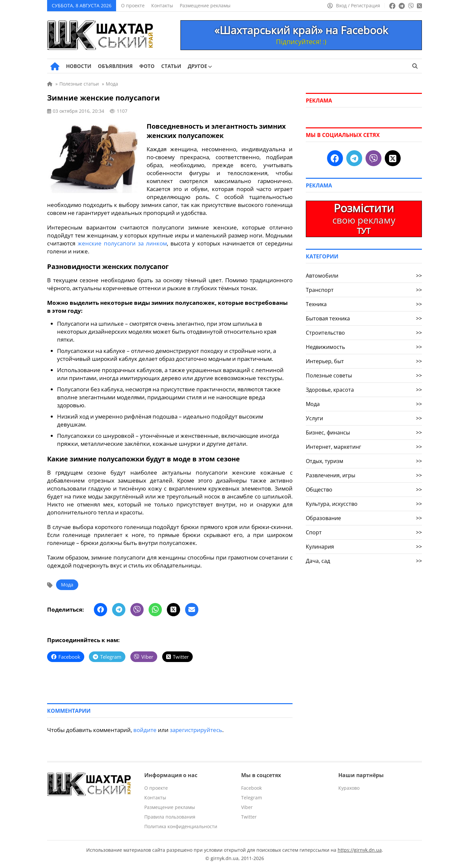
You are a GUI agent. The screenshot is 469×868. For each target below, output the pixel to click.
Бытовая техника (364, 318)
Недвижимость (364, 347)
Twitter (249, 817)
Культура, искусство (364, 504)
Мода (67, 585)
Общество (364, 490)
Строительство (364, 333)
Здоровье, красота (364, 390)
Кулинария (364, 547)
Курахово (349, 788)
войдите (145, 730)
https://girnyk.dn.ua (360, 850)
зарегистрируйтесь (196, 730)
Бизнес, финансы (364, 433)
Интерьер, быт (364, 361)
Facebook (251, 788)
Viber (247, 807)
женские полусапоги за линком (122, 243)
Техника (364, 304)
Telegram (252, 798)
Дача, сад (364, 561)
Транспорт (364, 290)
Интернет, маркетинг (364, 447)
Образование (364, 518)
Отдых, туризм (364, 461)
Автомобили (364, 276)
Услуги (364, 418)
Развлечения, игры (364, 475)
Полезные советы (364, 375)
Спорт (364, 532)
